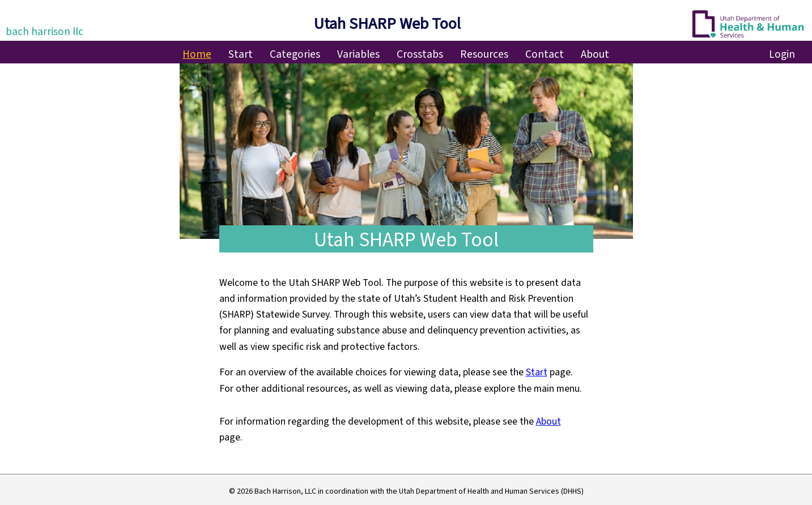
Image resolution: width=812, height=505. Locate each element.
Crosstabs (420, 54)
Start (241, 54)
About (595, 54)
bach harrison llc (44, 32)
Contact (545, 54)
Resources (484, 54)
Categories (295, 54)
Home (197, 54)
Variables (358, 54)
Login (782, 54)
